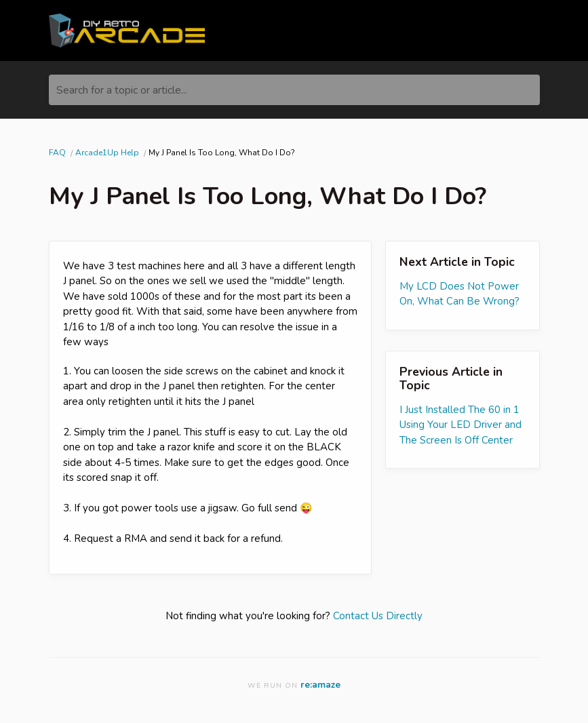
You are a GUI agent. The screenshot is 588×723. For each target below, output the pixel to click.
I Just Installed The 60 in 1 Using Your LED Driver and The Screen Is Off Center (460, 425)
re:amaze (320, 685)
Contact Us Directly (378, 616)
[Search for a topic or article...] (294, 90)
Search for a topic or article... (122, 90)
